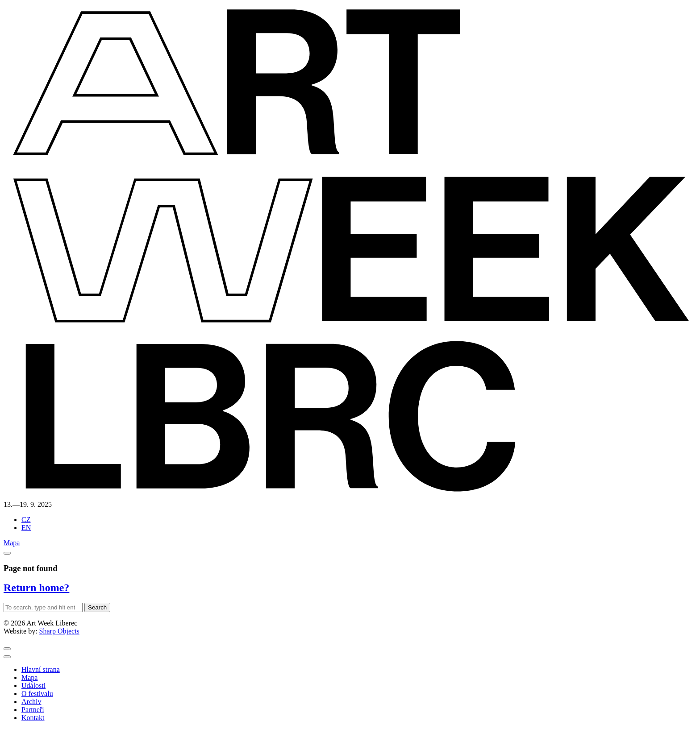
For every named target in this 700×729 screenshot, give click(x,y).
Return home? (36, 588)
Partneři (33, 710)
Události (33, 686)
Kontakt (33, 718)
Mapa (12, 543)
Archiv (31, 702)
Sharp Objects (59, 631)
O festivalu (37, 694)
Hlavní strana (41, 669)
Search (97, 607)
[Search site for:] (43, 607)
